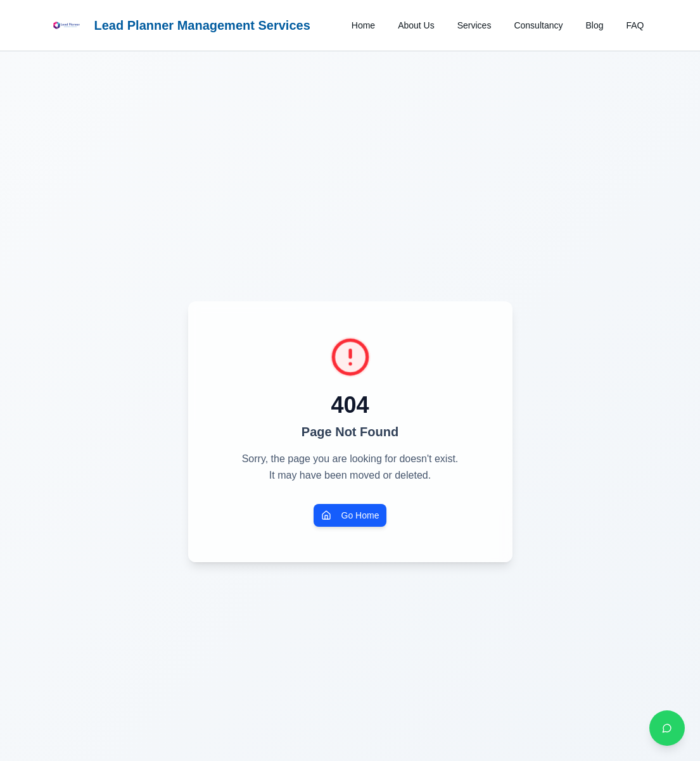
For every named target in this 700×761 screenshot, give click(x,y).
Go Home (350, 515)
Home (363, 25)
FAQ (635, 25)
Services (474, 25)
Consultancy (538, 25)
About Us (416, 25)
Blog (594, 25)
